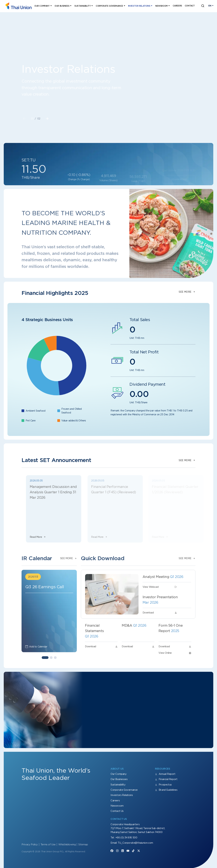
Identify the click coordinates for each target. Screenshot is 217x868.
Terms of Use (48, 844)
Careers (177, 6)
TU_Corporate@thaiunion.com (135, 843)
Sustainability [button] (83, 6)
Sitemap (83, 844)
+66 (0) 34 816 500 (126, 838)
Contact (190, 6)
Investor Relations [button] (139, 6)
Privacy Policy (30, 844)
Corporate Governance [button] (109, 6)
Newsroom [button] (161, 6)
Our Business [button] (62, 6)
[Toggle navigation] (211, 6)
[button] (47, 119)
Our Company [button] (42, 6)
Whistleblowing (67, 844)
